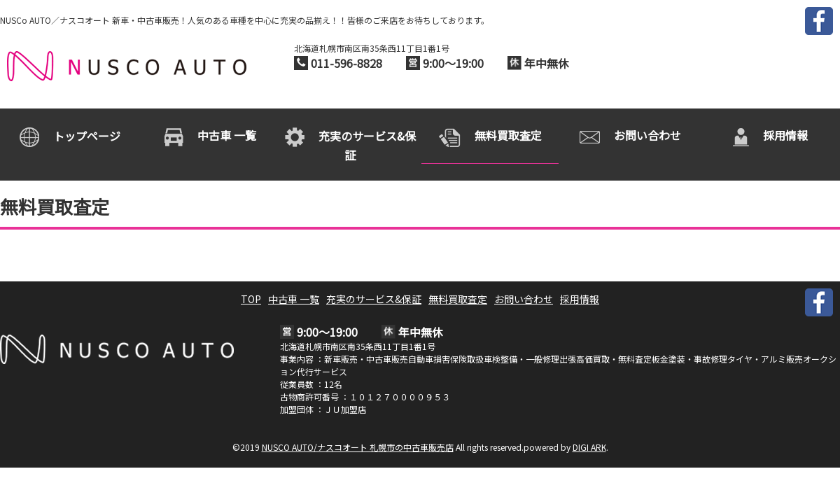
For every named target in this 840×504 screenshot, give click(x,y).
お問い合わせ (524, 299)
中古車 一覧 (294, 299)
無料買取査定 (458, 299)
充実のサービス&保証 (374, 299)
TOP (251, 299)
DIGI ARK (589, 447)
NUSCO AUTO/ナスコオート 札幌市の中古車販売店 (127, 66)
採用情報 (580, 299)
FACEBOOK (819, 21)
